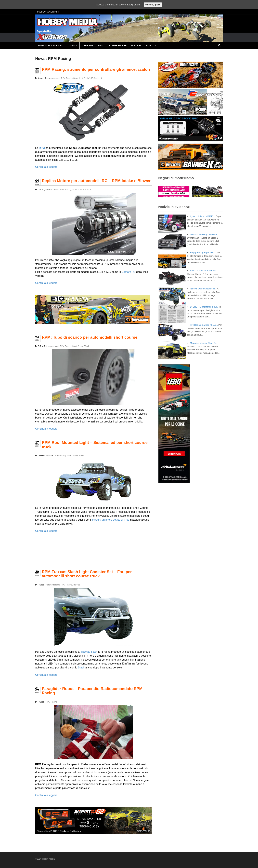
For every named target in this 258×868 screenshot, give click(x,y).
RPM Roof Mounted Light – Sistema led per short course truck (95, 445)
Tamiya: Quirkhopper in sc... (203, 289)
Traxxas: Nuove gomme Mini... (205, 234)
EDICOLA (151, 45)
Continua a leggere (46, 167)
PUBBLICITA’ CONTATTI (48, 12)
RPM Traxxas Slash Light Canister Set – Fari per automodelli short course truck (87, 574)
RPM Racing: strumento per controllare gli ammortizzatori (96, 69)
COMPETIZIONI (118, 45)
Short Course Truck (81, 346)
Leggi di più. (134, 5)
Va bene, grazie (153, 5)
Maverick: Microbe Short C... (204, 343)
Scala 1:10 (78, 78)
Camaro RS (129, 272)
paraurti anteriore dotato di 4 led (111, 520)
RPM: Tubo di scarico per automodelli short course (90, 337)
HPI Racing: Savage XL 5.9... (204, 325)
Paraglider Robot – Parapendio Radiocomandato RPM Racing (92, 691)
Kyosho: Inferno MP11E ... (203, 216)
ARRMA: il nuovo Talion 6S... (204, 271)
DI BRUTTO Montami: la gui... (204, 307)
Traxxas (77, 585)
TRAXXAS (88, 45)
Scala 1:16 (88, 78)
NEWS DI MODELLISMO (51, 45)
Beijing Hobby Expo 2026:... (203, 252)
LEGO (101, 45)
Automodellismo (53, 585)
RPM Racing (67, 78)
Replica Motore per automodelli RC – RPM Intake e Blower (96, 181)
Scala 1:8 (98, 78)
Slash (94, 652)
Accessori (56, 78)
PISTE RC (136, 45)
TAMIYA (73, 45)
